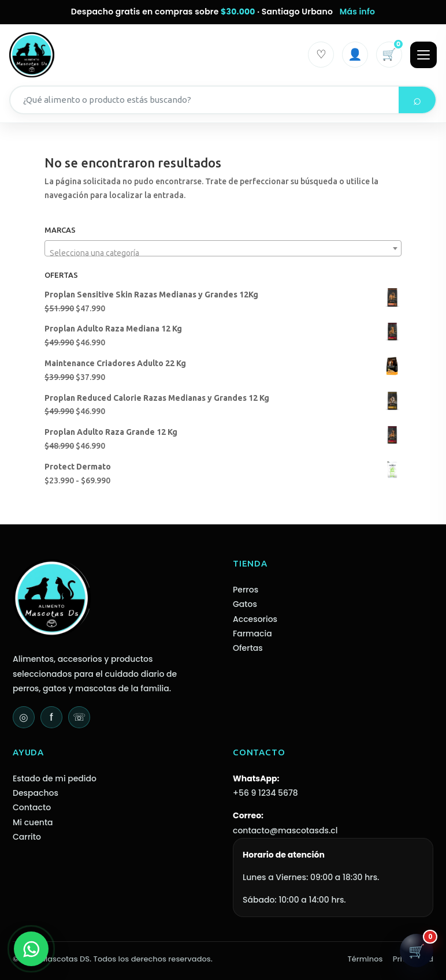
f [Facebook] (51, 717)
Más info (358, 12)
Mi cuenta (33, 822)
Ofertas (248, 648)
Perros (246, 590)
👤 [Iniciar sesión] (355, 54)
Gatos (245, 604)
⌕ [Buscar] (417, 100)
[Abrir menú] (423, 55)
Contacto (32, 807)
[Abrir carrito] (417, 951)
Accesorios (255, 619)
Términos (365, 959)
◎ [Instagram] (24, 717)
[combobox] (223, 248)
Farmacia (252, 634)
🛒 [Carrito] (392, 52)
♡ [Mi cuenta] (321, 54)
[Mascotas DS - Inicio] (32, 55)
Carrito (27, 837)
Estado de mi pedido (55, 778)
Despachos (36, 793)
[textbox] (223, 253)
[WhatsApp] (31, 949)
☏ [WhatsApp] (79, 717)
